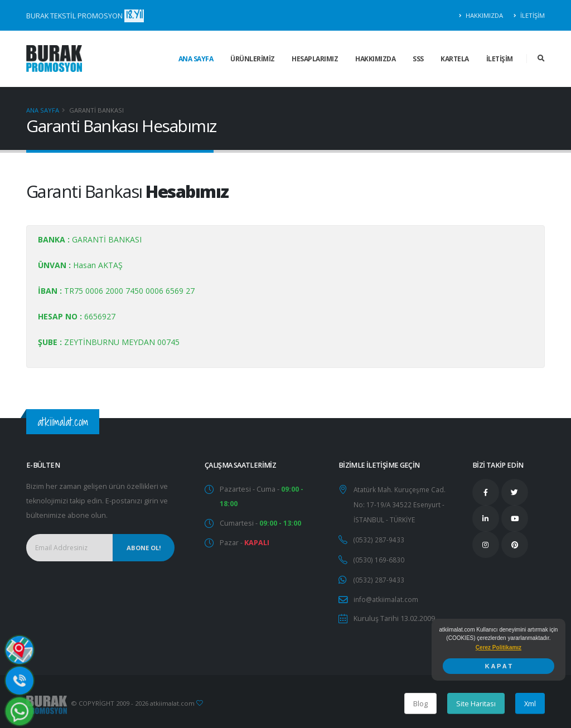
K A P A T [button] (499, 666)
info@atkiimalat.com (386, 596)
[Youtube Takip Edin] (515, 518)
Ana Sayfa (43, 110)
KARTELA (455, 59)
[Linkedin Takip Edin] (486, 518)
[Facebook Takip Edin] (486, 492)
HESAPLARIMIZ (315, 59)
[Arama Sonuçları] (541, 59)
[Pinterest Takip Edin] (515, 545)
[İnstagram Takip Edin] (486, 545)
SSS (418, 59)
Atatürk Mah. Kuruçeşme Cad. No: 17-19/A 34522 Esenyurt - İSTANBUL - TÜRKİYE (402, 504)
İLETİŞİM (529, 15)
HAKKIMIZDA (481, 15)
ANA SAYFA (196, 59)
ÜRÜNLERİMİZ (253, 59)
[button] (499, 647)
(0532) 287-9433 (379, 538)
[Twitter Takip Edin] (515, 492)
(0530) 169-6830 (379, 557)
